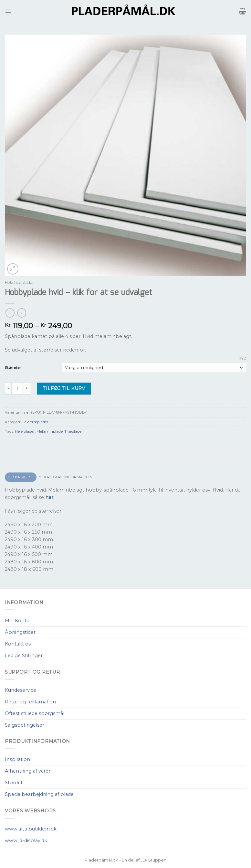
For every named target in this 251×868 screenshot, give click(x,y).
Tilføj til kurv (64, 388)
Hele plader (25, 431)
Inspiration (17, 759)
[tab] (21, 477)
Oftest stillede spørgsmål (35, 713)
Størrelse (13, 368)
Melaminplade (50, 431)
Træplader (74, 431)
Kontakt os (18, 644)
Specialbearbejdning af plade (39, 794)
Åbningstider (20, 632)
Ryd (242, 358)
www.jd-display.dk (26, 841)
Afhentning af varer (28, 771)
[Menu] (8, 11)
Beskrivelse (21, 477)
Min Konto (17, 621)
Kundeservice (21, 690)
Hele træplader (19, 282)
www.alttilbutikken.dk (31, 829)
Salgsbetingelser (25, 725)
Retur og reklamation (30, 702)
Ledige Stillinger (24, 656)
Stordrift (15, 783)
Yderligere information (66, 477)
